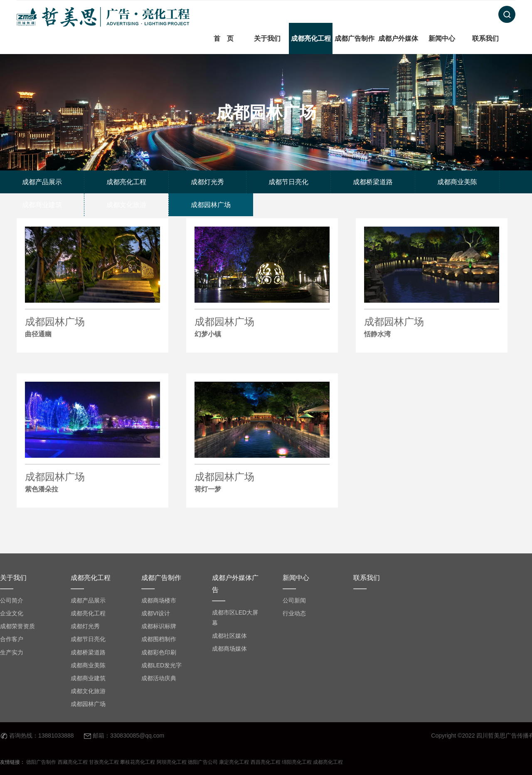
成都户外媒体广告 (398, 54)
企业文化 (12, 613)
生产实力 (12, 652)
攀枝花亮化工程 (138, 762)
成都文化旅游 (88, 691)
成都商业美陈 (88, 665)
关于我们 (267, 38)
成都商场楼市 (159, 600)
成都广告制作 (355, 38)
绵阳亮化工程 (297, 762)
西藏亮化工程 (73, 762)
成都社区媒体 (229, 636)
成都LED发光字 (161, 665)
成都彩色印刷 (159, 652)
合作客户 (12, 639)
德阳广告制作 (41, 762)
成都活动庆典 (159, 678)
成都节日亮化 (88, 639)
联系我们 (485, 38)
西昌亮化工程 (266, 762)
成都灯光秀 (85, 626)
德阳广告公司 (203, 762)
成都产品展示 (88, 600)
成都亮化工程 (311, 38)
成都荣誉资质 (17, 626)
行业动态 (294, 613)
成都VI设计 (156, 613)
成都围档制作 (159, 639)
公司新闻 (294, 600)
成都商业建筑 (88, 678)
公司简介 (12, 600)
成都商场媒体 (229, 649)
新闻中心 (442, 38)
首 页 (224, 38)
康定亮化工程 (234, 762)
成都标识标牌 (159, 626)
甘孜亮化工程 (104, 762)
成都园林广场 (92, 328)
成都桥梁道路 (88, 652)
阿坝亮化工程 (172, 762)
